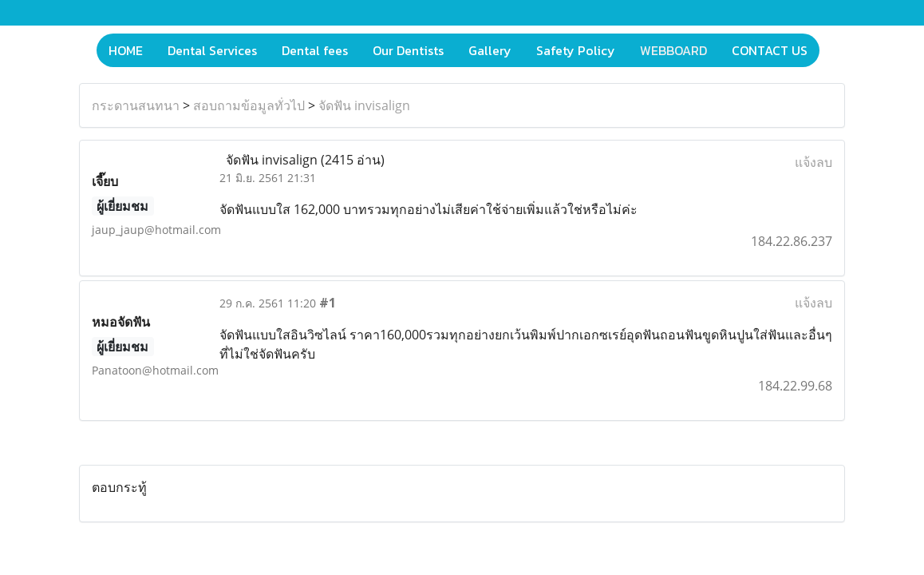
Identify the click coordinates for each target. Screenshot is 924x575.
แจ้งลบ (813, 162)
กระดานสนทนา (136, 105)
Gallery (490, 50)
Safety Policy (576, 50)
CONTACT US (770, 50)
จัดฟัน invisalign (364, 105)
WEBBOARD (673, 50)
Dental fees (315, 50)
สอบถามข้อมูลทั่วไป (249, 105)
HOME (126, 50)
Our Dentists (408, 50)
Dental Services (212, 50)
